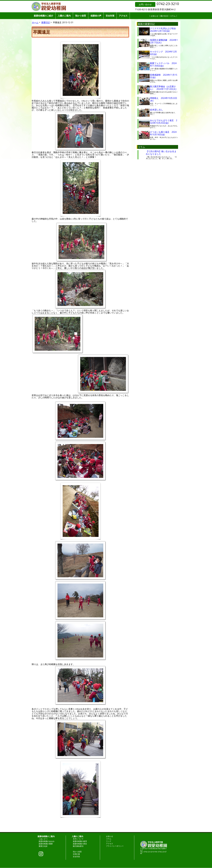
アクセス (123, 16)
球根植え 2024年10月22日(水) (164, 99)
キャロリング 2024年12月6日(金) (163, 53)
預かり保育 (81, 16)
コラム (173, 16)
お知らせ (155, 16)
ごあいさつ (43, 839)
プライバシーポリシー (115, 846)
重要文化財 (43, 846)
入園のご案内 (64, 16)
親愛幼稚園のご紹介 (44, 16)
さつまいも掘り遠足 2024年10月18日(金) (163, 133)
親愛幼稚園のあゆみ (47, 841)
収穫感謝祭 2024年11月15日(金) (164, 76)
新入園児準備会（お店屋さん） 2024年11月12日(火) (163, 88)
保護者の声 (96, 16)
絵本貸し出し (159, 110)
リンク (109, 841)
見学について (78, 839)
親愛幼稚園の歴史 (80, 844)
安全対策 (110, 16)
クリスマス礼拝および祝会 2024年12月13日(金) (164, 30)
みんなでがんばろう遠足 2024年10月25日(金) (164, 122)
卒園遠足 (42, 32)
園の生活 (164, 16)
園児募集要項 (78, 846)
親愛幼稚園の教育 (80, 841)
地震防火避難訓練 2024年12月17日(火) (164, 41)
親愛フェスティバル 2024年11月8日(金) (163, 64)
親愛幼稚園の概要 (46, 844)
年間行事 (76, 854)
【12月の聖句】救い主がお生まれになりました (161, 153)
